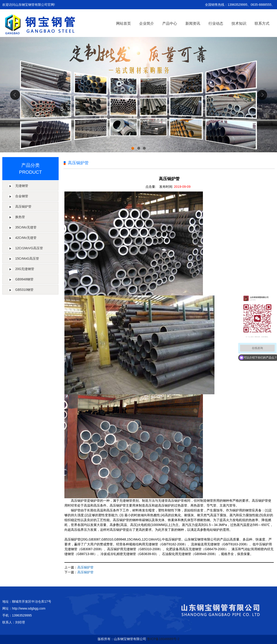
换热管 (20, 217)
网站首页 (123, 23)
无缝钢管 (22, 186)
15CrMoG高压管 (27, 258)
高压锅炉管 (23, 207)
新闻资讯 (193, 23)
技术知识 (239, 23)
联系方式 (262, 23)
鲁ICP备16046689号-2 (163, 639)
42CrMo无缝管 (26, 238)
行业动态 (216, 23)
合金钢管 (22, 196)
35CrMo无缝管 (26, 227)
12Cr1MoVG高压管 (29, 248)
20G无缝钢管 (25, 269)
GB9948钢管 (24, 279)
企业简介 (147, 23)
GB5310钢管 (24, 290)
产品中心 (170, 23)
